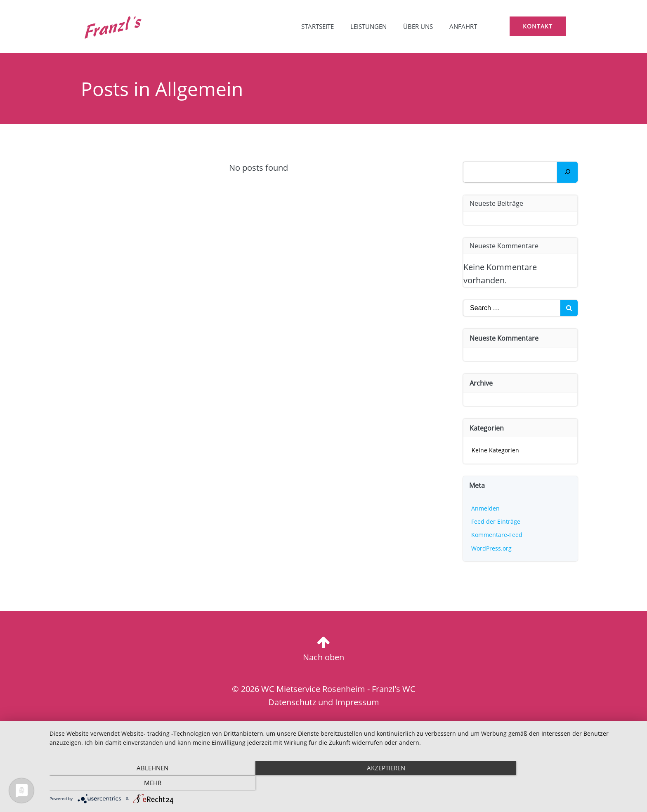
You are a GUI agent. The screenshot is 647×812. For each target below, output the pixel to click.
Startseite (317, 27)
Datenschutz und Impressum (324, 703)
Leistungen (368, 27)
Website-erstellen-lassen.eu (354, 729)
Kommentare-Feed (497, 535)
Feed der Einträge (496, 521)
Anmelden (486, 508)
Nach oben (323, 657)
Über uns (417, 27)
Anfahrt (462, 27)
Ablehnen (138, 783)
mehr (550, 783)
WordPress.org (492, 548)
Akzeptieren (344, 783)
